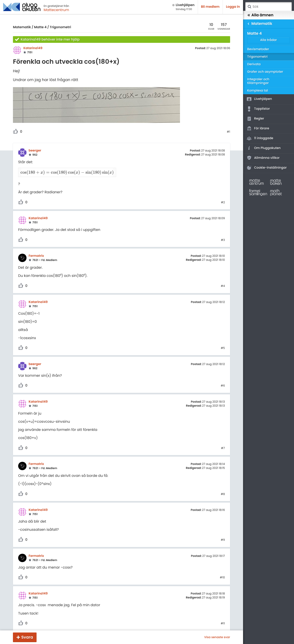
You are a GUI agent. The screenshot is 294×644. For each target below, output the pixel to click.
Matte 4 (40, 27)
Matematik (22, 27)
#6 (223, 381)
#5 (223, 343)
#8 (223, 489)
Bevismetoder (258, 49)
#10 (222, 572)
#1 (228, 132)
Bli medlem (210, 7)
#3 (223, 235)
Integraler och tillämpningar (258, 81)
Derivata (254, 64)
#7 (223, 443)
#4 (223, 281)
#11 (223, 618)
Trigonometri (60, 27)
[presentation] (65, 171)
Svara (27, 637)
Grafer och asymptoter (265, 72)
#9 (223, 535)
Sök (249, 7)
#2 (223, 197)
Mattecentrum (56, 10)
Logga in (233, 7)
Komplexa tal (258, 91)
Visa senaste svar (217, 637)
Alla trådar (269, 40)
